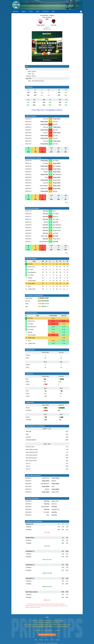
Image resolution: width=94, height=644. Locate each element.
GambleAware (38, 630)
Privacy (41, 640)
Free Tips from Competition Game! (47, 110)
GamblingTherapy (48, 630)
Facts (31, 11)
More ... (67, 203)
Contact (58, 640)
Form (37, 11)
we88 (47, 617)
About (52, 640)
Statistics (45, 11)
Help (36, 640)
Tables (24, 11)
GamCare (57, 630)
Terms (47, 640)
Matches (16, 11)
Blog (53, 11)
